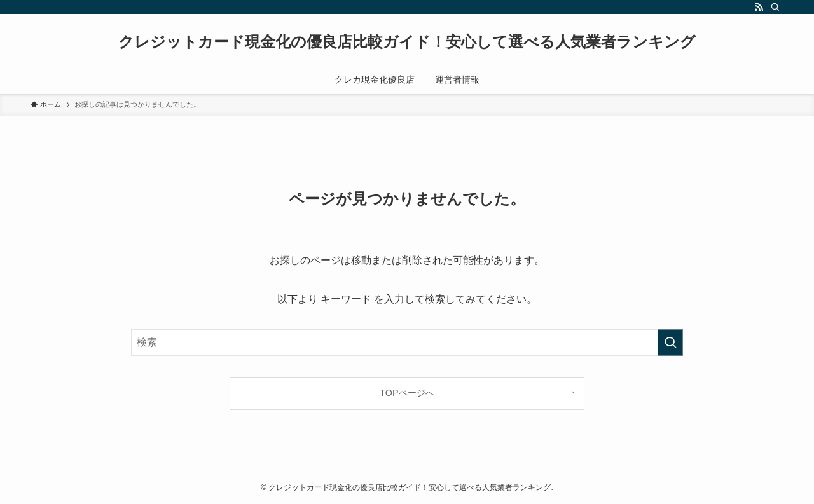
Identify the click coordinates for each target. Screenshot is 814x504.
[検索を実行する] (670, 343)
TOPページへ (407, 393)
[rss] (759, 7)
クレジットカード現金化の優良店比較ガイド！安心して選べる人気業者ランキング (407, 42)
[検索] (775, 7)
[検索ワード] (407, 343)
